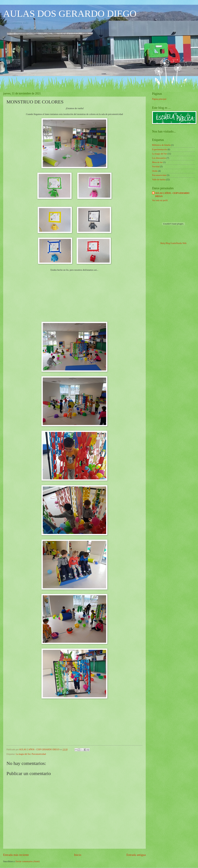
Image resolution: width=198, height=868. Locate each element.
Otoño (155, 171)
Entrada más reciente (16, 855)
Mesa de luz (157, 162)
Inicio (78, 855)
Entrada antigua (136, 855)
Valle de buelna (159, 180)
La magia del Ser (23, 754)
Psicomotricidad (39, 754)
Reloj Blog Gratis (168, 243)
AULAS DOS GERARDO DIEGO (70, 14)
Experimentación (160, 149)
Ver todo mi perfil (160, 200)
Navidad (156, 167)
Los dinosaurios (159, 158)
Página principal (159, 99)
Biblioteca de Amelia (161, 145)
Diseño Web (181, 243)
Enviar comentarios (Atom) (28, 861)
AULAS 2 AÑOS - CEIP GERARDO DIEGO (172, 195)
